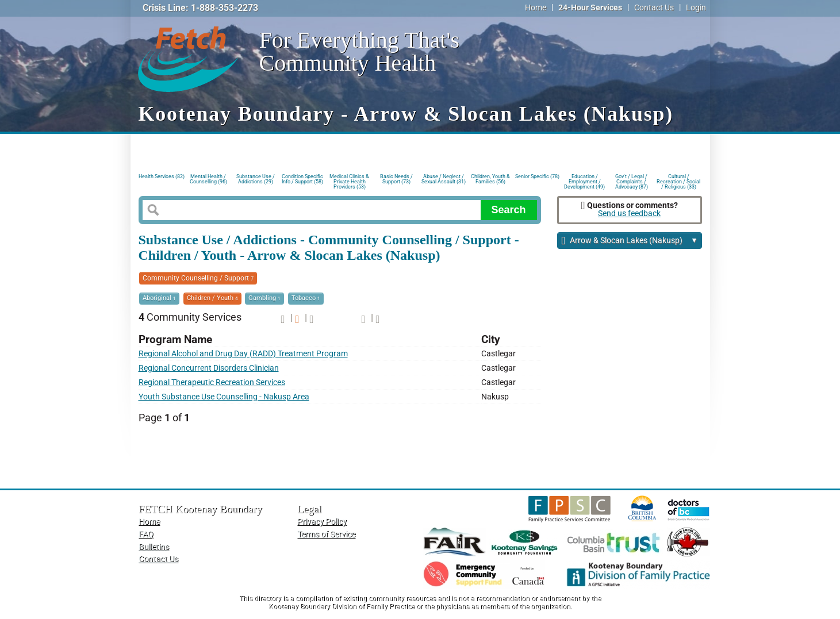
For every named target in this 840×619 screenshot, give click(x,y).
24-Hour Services (590, 8)
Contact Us (654, 8)
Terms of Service (326, 534)
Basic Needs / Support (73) (396, 179)
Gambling (264, 298)
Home (536, 8)
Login (696, 8)
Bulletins (154, 547)
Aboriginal (159, 298)
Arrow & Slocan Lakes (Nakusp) (630, 241)
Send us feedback (629, 214)
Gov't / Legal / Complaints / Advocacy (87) (632, 181)
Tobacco (306, 298)
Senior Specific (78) (537, 176)
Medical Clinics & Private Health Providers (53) (349, 181)
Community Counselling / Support (198, 278)
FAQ (146, 534)
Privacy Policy (322, 522)
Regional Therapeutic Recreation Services (212, 382)
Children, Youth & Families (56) (490, 179)
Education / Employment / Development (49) (584, 181)
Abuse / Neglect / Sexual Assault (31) (444, 179)
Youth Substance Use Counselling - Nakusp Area (224, 397)
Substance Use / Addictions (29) (256, 179)
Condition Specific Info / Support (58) (302, 179)
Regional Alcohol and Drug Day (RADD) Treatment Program (243, 354)
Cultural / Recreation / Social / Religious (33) (678, 181)
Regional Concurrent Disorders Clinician (209, 368)
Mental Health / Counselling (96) (208, 179)
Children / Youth (212, 298)
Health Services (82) (162, 176)
